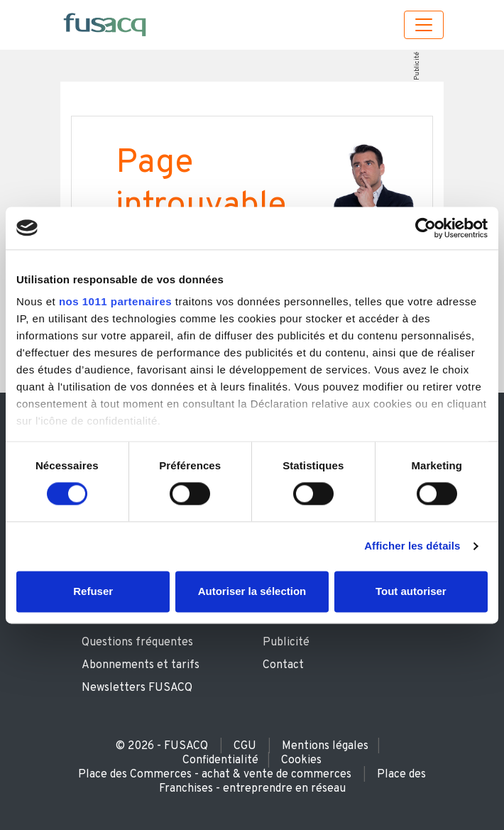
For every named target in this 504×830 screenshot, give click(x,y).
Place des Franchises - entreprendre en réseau (293, 782)
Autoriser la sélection (252, 591)
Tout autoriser (411, 591)
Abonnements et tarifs (141, 665)
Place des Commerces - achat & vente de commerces (215, 775)
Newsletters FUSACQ (137, 688)
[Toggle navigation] (424, 25)
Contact (283, 665)
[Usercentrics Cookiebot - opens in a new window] (426, 228)
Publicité (416, 66)
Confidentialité (220, 760)
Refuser (93, 591)
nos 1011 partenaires (115, 301)
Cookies (301, 760)
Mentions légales (325, 746)
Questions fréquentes (137, 643)
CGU (245, 746)
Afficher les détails (412, 546)
